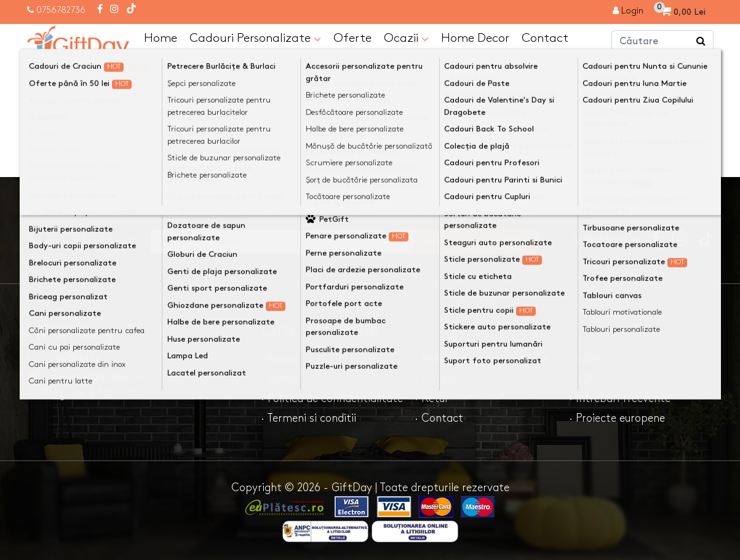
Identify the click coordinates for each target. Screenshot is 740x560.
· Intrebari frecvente (620, 398)
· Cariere (436, 378)
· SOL (582, 378)
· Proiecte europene (617, 418)
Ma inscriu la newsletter (495, 241)
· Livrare (281, 378)
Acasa (53, 70)
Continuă (684, 153)
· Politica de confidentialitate (332, 398)
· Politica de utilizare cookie (482, 359)
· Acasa (279, 359)
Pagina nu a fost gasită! (142, 70)
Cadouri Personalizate (255, 38)
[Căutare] (701, 42)
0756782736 (61, 10)
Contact (545, 37)
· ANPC (587, 359)
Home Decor (475, 37)
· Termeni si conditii (308, 418)
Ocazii (406, 38)
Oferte (352, 37)
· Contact (439, 418)
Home (161, 37)
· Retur (432, 398)
